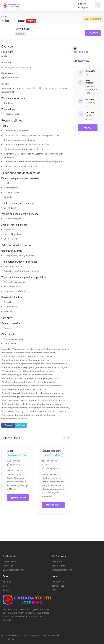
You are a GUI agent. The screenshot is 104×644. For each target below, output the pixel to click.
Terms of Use (58, 586)
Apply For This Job (18, 497)
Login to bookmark (93, 19)
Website (21, 34)
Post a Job (57, 562)
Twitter (22, 425)
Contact (7, 590)
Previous (65, 438)
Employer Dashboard (62, 570)
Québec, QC (16, 465)
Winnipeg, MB (52, 468)
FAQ (54, 590)
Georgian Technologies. (27, 635)
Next (68, 438)
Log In (82, 4)
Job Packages (59, 566)
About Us (7, 582)
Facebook (9, 425)
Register (83, 7)
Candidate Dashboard (13, 570)
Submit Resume (10, 562)
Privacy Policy (58, 582)
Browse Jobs (9, 566)
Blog (5, 586)
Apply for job (93, 33)
